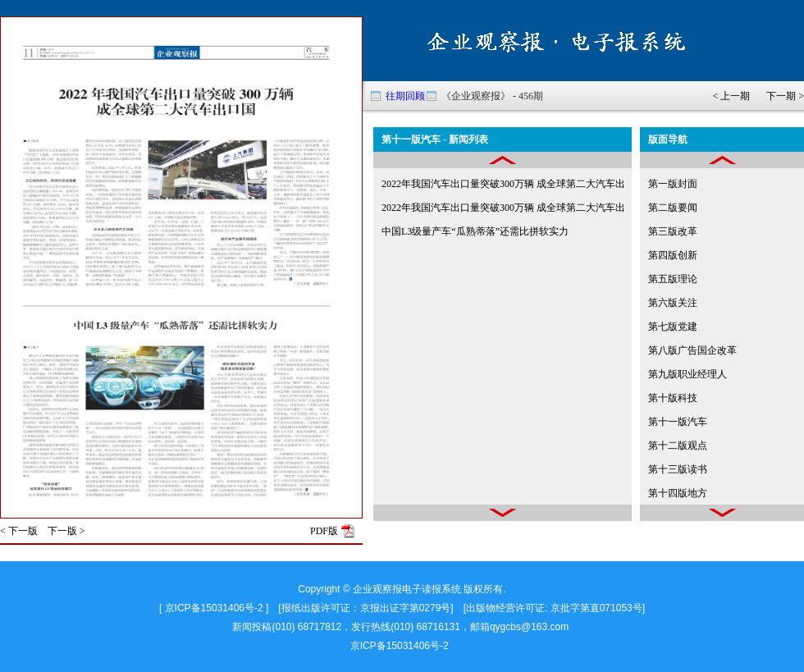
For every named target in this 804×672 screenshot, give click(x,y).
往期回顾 (405, 96)
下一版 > (66, 531)
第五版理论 (673, 279)
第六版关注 (673, 303)
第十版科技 (673, 398)
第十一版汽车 (678, 422)
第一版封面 (673, 184)
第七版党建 (673, 327)
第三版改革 (673, 231)
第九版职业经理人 (688, 374)
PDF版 (324, 531)
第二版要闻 (673, 208)
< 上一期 (731, 96)
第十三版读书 (678, 469)
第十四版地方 (678, 493)
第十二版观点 (678, 446)
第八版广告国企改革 (692, 350)
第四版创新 (673, 255)
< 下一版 (19, 531)
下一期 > (785, 96)
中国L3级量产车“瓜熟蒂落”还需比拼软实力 (475, 231)
